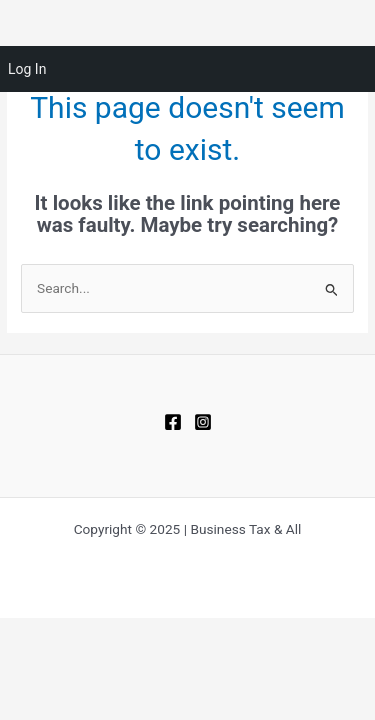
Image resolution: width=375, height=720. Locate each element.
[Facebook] (173, 422)
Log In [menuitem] (27, 69)
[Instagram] (203, 422)
